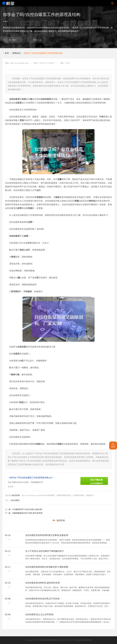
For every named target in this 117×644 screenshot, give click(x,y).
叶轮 (102, 117)
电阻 (38, 444)
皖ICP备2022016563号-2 (67, 640)
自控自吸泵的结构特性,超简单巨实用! (43, 583)
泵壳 (13, 291)
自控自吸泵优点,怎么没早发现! (40, 614)
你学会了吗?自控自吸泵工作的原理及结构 (43, 53)
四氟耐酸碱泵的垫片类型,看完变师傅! (28, 513)
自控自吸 (45, 99)
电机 (22, 250)
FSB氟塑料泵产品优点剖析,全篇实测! (27, 509)
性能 (30, 208)
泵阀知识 (16, 53)
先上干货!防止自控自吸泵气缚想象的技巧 (45, 551)
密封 (91, 201)
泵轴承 (40, 197)
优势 (30, 222)
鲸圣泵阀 (16, 495)
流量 (60, 179)
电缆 (59, 444)
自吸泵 (19, 103)
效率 (20, 208)
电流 (21, 402)
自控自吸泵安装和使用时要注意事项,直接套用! (47, 535)
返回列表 (59, 520)
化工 (89, 99)
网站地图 (80, 640)
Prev (13, 40)
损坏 (30, 291)
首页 (6, 53)
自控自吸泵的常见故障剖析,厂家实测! (27, 229)
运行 (39, 190)
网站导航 (88, 640)
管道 (22, 120)
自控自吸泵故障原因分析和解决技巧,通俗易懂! (47, 567)
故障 (26, 236)
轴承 (57, 197)
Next (37, 40)
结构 (24, 99)
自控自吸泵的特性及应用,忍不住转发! (43, 599)
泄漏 (76, 201)
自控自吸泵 (15, 28)
